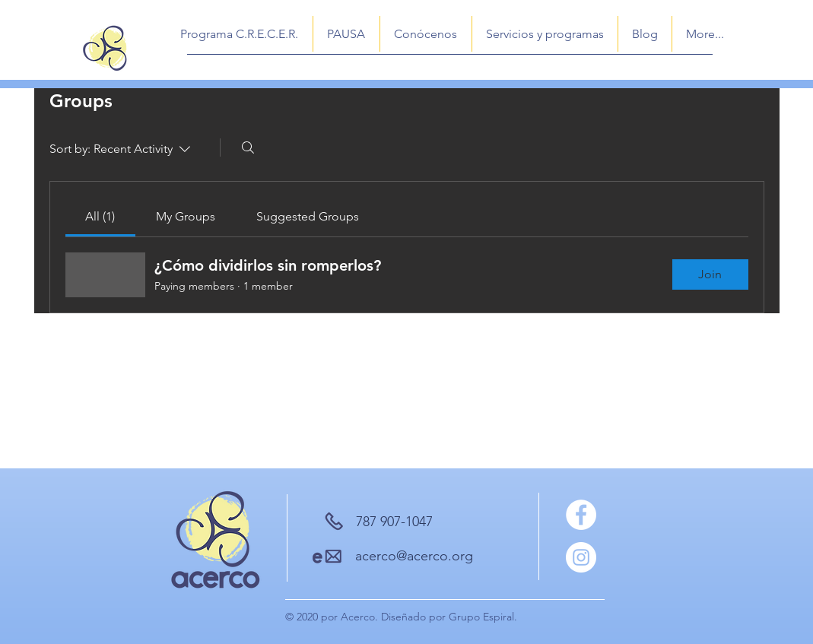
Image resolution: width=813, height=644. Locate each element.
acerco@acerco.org (414, 556)
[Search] (248, 148)
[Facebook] (581, 515)
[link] (100, 216)
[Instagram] (581, 557)
